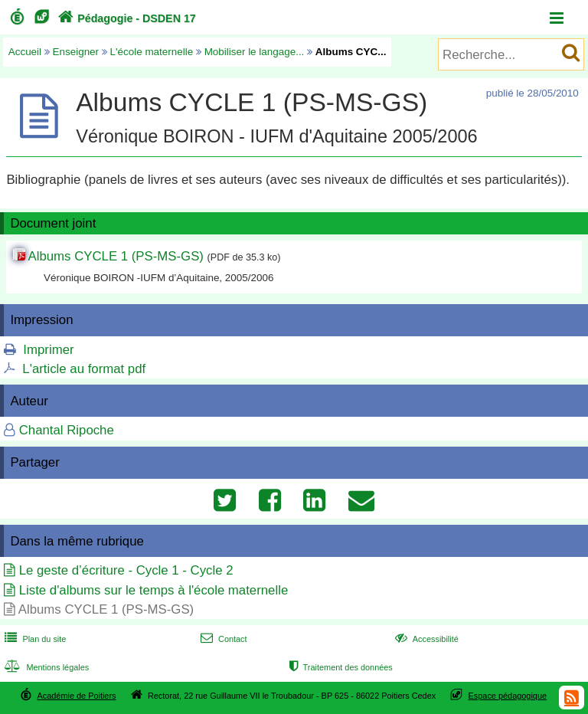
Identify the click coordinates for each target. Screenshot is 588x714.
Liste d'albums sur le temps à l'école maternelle (154, 590)
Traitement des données (340, 667)
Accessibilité (425, 639)
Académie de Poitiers (76, 696)
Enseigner (76, 52)
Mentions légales (45, 667)
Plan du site (34, 639)
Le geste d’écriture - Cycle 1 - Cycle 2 (126, 570)
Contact (222, 639)
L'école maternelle (152, 52)
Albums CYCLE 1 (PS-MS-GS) (116, 256)
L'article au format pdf (84, 369)
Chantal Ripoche (67, 430)
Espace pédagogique (508, 696)
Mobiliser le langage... (255, 52)
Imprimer (48, 350)
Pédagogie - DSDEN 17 (125, 18)
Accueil (25, 52)
